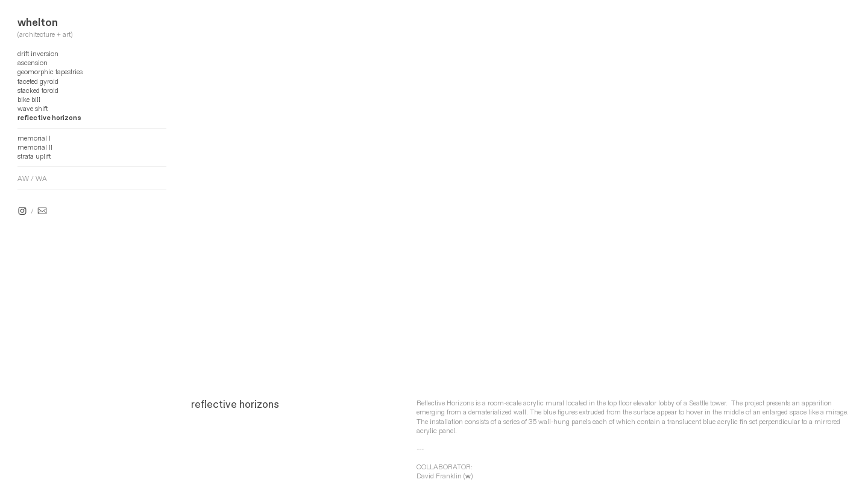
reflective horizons (49, 118)
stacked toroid (38, 91)
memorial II (35, 147)
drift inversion (38, 54)
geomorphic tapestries (50, 72)
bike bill (29, 100)
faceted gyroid (38, 82)
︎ (22, 211)
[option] (521, 203)
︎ (42, 211)
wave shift (33, 109)
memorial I (34, 138)
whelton (38, 23)
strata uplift (34, 157)
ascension (33, 63)
